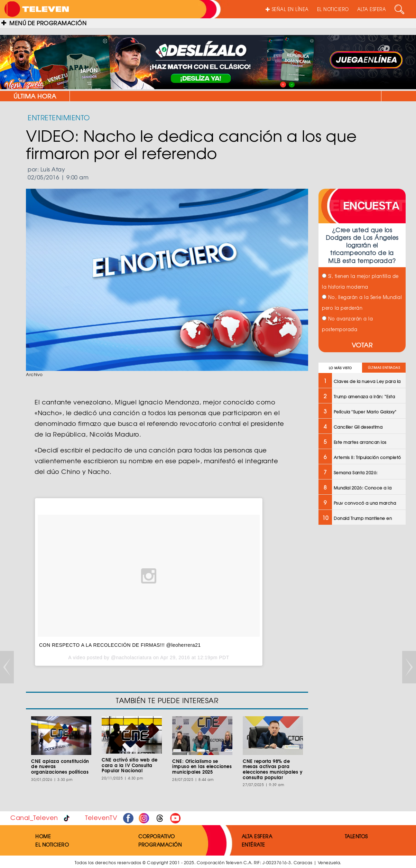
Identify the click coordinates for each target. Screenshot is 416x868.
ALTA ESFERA (372, 9)
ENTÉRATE (253, 844)
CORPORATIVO (157, 836)
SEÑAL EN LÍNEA (287, 9)
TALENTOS (356, 836)
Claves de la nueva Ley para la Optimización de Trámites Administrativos (302, 96)
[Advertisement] (361, 641)
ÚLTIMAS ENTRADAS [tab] (384, 368)
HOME (43, 836)
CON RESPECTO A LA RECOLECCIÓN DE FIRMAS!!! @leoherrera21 (120, 645)
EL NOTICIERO (333, 9)
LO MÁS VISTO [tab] (340, 368)
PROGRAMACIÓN (160, 844)
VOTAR (362, 345)
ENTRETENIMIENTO (59, 117)
